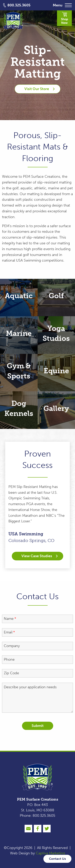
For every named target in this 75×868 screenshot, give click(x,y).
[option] (37, 505)
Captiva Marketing (50, 853)
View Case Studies (39, 556)
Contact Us (57, 859)
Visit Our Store (39, 89)
